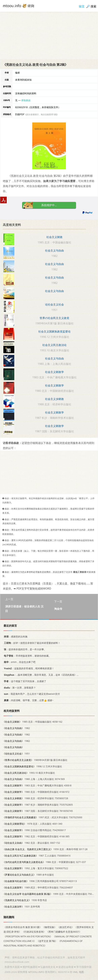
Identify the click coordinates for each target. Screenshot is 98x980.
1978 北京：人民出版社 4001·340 (33, 824)
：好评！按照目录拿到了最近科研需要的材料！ (32, 643)
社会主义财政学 (54, 372)
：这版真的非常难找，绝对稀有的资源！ (28, 668)
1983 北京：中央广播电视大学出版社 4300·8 (37, 785)
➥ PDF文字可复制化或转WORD (32, 589)
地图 (81, 972)
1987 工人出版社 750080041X (37, 856)
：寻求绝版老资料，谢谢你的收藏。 (27, 656)
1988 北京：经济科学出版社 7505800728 (35, 798)
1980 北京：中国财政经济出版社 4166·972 (36, 792)
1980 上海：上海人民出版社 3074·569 (34, 779)
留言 (82, 6)
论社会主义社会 (54, 304)
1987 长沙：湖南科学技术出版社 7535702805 (38, 804)
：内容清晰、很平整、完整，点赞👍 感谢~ (28, 700)
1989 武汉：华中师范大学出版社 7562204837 (38, 887)
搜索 (93, 6)
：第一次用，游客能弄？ (19, 687)
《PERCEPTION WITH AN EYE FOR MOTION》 (28, 936)
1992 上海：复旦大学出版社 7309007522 (35, 868)
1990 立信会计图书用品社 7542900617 (34, 830)
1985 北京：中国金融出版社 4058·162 (33, 722)
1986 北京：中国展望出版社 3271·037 (44, 862)
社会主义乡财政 (54, 399)
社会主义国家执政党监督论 (54, 331)
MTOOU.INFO (36, 972)
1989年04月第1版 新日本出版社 (35, 760)
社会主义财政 (54, 237)
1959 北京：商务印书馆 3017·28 (45, 849)
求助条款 (26, 100)
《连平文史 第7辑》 (47, 941)
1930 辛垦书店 (25, 900)
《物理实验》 (49, 927)
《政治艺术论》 (66, 927)
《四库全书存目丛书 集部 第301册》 (23, 927)
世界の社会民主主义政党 (54, 318)
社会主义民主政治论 (54, 345)
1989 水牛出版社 (28, 875)
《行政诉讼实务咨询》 (34, 932)
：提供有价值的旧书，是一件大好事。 (24, 649)
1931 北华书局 (21, 907)
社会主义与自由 (54, 250)
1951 (16, 754)
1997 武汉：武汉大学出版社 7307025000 (42, 817)
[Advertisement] (49, 35)
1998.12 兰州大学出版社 (32, 766)
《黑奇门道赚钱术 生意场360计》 (64, 932)
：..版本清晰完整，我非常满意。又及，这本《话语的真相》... (41, 675)
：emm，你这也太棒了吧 (19, 662)
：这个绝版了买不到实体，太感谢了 (24, 681)
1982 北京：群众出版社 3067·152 (31, 843)
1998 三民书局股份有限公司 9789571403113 (40, 881)
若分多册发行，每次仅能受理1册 (41, 114)
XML (76, 972)
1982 (16, 728)
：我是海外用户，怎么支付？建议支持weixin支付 (31, 694)
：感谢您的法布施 (15, 636)
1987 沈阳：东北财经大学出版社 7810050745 (38, 811)
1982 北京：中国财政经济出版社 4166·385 (36, 836)
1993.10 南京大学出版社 (29, 773)
